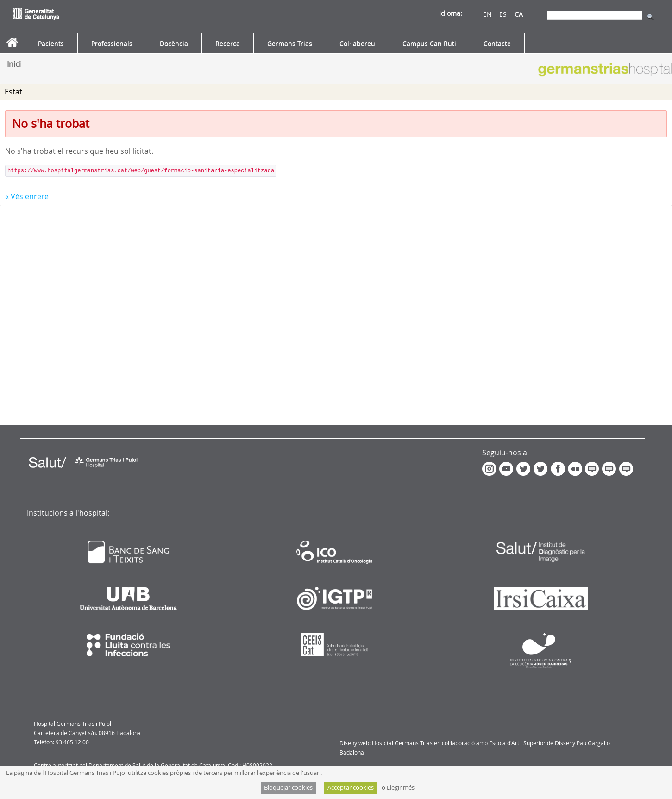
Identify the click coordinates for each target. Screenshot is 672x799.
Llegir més (401, 788)
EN (487, 14)
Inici (14, 64)
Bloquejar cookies (288, 788)
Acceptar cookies (351, 788)
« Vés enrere (27, 196)
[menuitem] (51, 44)
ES (503, 14)
